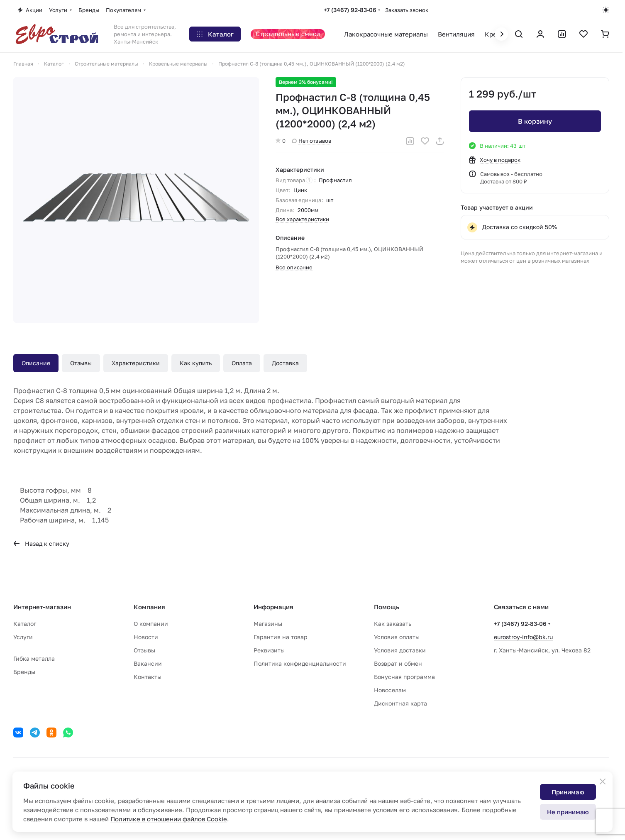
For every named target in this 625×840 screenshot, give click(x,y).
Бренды (24, 672)
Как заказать (393, 624)
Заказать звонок (407, 10)
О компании (151, 624)
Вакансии (148, 663)
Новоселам (390, 690)
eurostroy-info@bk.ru (523, 637)
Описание (36, 363)
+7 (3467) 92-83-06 (350, 10)
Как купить (196, 363)
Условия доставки (400, 650)
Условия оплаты (397, 637)
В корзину (535, 121)
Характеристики (136, 363)
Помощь (387, 607)
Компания (149, 607)
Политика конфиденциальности (300, 663)
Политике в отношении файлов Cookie (169, 819)
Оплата (242, 363)
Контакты (148, 677)
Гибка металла (34, 658)
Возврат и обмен (398, 663)
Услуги (23, 637)
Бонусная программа (404, 677)
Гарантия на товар (281, 637)
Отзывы (81, 363)
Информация (273, 607)
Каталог (25, 624)
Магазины (268, 624)
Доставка (285, 363)
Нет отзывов (312, 141)
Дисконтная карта (400, 703)
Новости (146, 637)
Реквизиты (269, 650)
